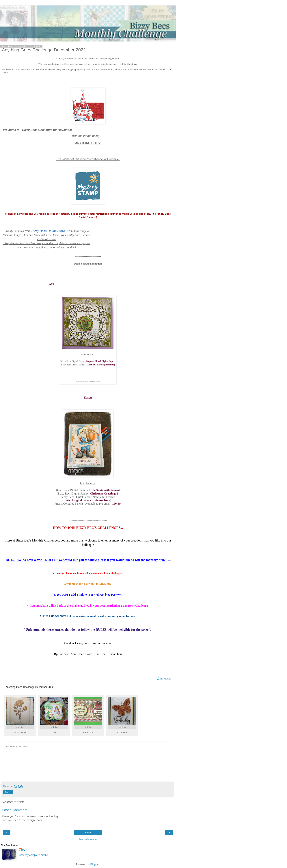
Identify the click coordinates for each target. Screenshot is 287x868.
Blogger (95, 864)
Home (88, 833)
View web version (88, 839)
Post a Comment (15, 810)
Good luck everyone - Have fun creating (88, 643)
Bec (25, 850)
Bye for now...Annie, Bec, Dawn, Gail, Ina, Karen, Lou (88, 654)
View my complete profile (33, 855)
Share (8, 792)
